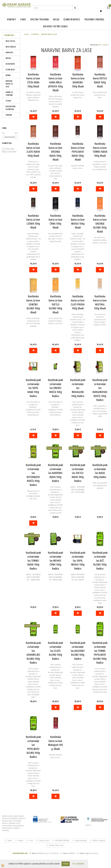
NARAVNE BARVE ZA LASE (9, 84)
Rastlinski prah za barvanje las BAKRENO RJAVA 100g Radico (55, 473)
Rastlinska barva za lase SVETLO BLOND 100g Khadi (55, 304)
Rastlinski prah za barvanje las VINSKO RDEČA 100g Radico (55, 388)
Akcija (56, 19)
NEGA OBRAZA (11, 47)
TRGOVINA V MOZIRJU (94, 19)
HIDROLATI (9, 53)
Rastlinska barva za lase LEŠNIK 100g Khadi (33, 222)
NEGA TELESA (10, 41)
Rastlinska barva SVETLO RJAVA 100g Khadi (100, 80)
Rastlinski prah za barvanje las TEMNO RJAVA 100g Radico (33, 561)
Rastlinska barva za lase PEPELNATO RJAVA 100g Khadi (78, 152)
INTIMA (8, 75)
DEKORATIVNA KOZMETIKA (11, 108)
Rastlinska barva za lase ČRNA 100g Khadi (55, 222)
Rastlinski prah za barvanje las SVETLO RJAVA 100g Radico (78, 473)
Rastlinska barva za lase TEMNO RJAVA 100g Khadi (100, 150)
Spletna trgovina (40, 19)
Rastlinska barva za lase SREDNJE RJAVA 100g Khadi (55, 152)
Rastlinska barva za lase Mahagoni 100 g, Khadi (55, 743)
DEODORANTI (10, 64)
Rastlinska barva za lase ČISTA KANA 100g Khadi (33, 80)
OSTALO (8, 101)
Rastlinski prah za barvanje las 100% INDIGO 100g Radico (78, 561)
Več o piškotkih (78, 864)
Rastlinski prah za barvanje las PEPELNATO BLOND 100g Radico (33, 747)
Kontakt (12, 19)
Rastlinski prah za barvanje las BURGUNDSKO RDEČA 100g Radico (100, 390)
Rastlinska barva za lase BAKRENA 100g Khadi (78, 80)
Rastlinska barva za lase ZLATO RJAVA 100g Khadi (33, 150)
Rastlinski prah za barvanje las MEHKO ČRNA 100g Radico (55, 561)
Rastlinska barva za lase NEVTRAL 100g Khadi (100, 302)
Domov (27, 34)
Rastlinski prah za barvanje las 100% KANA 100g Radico (33, 388)
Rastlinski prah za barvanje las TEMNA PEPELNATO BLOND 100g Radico (100, 653)
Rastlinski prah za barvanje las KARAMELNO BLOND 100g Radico (33, 653)
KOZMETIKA (35, 34)
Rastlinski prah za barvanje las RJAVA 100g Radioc (100, 471)
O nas (23, 19)
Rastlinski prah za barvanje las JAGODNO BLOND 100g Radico (78, 651)
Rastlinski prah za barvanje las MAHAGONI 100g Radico (78, 388)
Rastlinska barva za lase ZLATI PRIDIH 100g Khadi (78, 302)
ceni (100, 45)
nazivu (106, 45)
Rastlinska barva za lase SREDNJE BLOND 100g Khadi (100, 224)
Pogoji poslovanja (81, 841)
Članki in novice (72, 19)
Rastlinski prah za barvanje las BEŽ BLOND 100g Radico (100, 561)
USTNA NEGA (10, 70)
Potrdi (66, 864)
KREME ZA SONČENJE (9, 94)
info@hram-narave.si (91, 853)
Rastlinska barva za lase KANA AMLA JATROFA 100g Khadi (55, 82)
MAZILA (8, 58)
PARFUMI (9, 115)
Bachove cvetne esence (55, 26)
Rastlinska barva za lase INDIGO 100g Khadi (78, 222)
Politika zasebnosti (99, 841)
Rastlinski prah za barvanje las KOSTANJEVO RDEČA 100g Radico (33, 475)
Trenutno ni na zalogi (54, 448)
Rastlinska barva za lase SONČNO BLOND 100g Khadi (33, 304)
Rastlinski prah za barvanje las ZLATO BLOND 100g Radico (55, 651)
